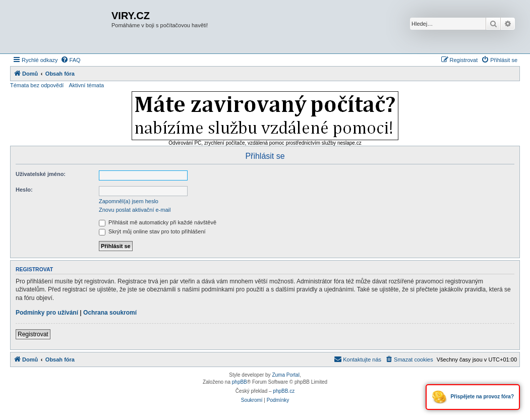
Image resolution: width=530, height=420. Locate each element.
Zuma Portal (285, 375)
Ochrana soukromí (110, 313)
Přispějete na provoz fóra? (473, 397)
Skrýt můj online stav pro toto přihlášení (152, 231)
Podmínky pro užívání (47, 313)
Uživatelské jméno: (41, 174)
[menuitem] (71, 60)
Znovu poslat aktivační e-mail (135, 210)
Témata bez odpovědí (37, 85)
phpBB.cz (284, 391)
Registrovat (33, 334)
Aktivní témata (86, 85)
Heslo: (24, 190)
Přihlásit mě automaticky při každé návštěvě (158, 222)
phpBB (240, 382)
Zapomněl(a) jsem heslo (129, 201)
